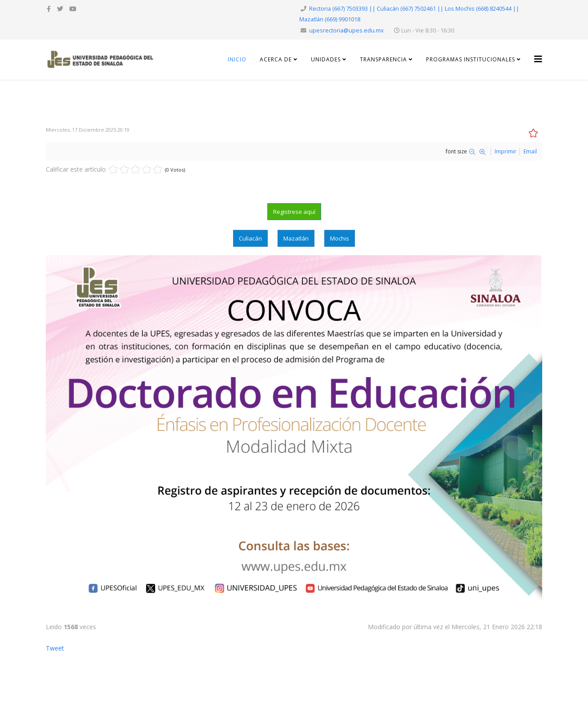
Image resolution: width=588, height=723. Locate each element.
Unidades (327, 59)
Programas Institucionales (471, 59)
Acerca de (276, 59)
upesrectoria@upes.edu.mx (346, 30)
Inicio (237, 59)
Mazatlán (296, 238)
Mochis (340, 238)
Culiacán (250, 238)
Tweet (55, 648)
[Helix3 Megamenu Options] (538, 59)
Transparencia (384, 59)
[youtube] (73, 9)
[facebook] (49, 9)
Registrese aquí (294, 212)
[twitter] (60, 9)
